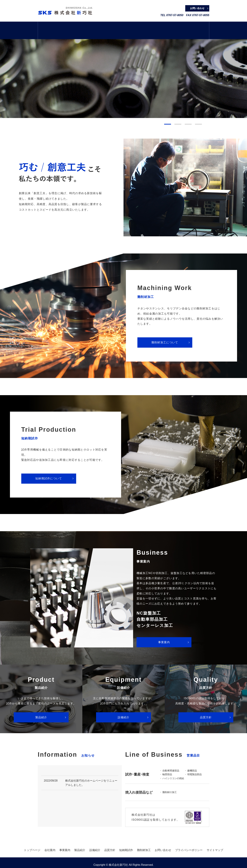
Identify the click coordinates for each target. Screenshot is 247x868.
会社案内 (70, 27)
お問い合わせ (163, 844)
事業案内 (91, 27)
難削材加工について (165, 336)
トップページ (48, 27)
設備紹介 (134, 27)
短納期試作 (177, 27)
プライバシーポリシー (189, 844)
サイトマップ (215, 844)
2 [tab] (178, 118)
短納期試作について (49, 472)
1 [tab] (168, 118)
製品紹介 (113, 27)
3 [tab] (188, 118)
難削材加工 (199, 27)
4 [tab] (198, 118)
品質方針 (156, 27)
